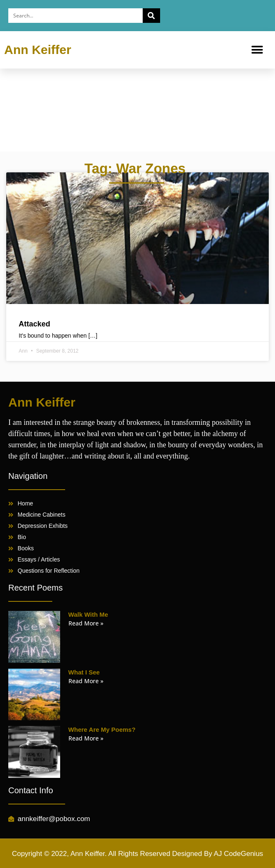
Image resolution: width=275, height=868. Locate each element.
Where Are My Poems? (102, 729)
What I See (84, 672)
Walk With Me (88, 614)
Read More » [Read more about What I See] (86, 681)
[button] (257, 50)
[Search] (151, 16)
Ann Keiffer (38, 50)
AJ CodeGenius (238, 854)
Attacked (34, 324)
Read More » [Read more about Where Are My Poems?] (86, 738)
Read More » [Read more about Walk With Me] (86, 623)
